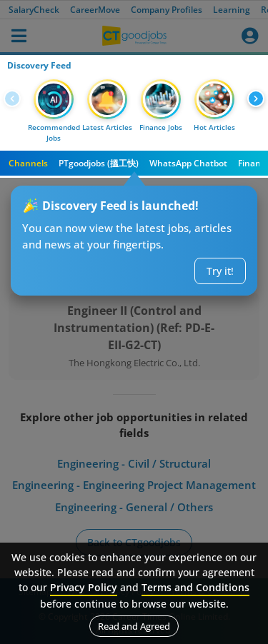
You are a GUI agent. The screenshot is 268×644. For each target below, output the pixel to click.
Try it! (220, 271)
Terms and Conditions (195, 587)
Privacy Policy (84, 587)
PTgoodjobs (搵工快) (99, 163)
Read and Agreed (134, 626)
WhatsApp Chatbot (188, 163)
